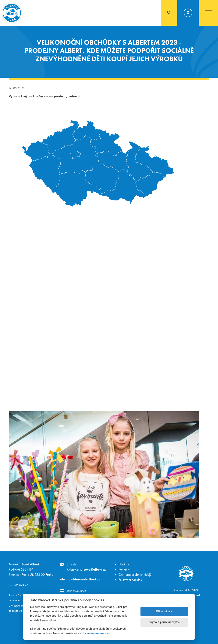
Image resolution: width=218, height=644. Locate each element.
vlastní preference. (97, 633)
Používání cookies (130, 580)
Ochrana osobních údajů (135, 575)
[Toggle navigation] (208, 13)
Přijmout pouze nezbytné (164, 622)
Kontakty (124, 569)
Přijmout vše (164, 611)
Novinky (124, 564)
